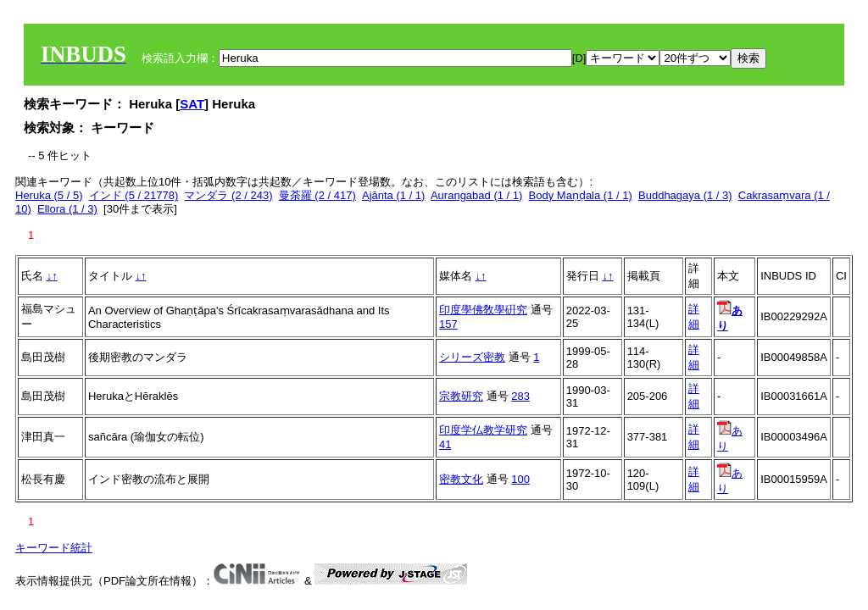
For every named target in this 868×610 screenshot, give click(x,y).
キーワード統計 (54, 548)
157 (448, 324)
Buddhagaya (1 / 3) (685, 195)
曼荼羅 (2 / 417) (317, 195)
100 (520, 479)
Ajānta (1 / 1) (393, 195)
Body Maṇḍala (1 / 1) (581, 195)
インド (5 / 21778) (134, 195)
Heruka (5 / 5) (49, 195)
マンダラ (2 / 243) (228, 195)
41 (445, 444)
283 (520, 396)
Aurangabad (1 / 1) (476, 195)
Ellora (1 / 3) (67, 209)
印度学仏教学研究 (483, 430)
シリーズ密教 (472, 357)
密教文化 (461, 479)
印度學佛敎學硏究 (483, 310)
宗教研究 (461, 396)
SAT (192, 104)
